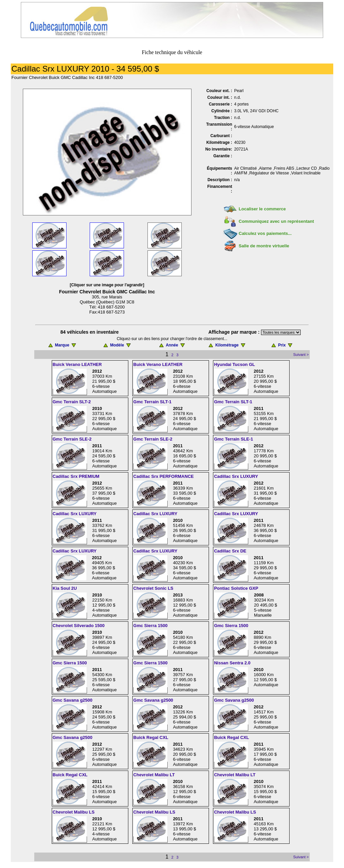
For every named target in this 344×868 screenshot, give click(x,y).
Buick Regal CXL (151, 737)
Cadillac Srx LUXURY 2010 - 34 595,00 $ (85, 69)
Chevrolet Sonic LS (153, 588)
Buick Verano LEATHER (77, 364)
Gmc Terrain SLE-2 (72, 439)
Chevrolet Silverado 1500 (79, 626)
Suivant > (301, 355)
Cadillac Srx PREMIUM (76, 476)
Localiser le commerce (262, 209)
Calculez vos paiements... (265, 233)
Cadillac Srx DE (230, 551)
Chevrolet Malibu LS (74, 812)
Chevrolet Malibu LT (154, 775)
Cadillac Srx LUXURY (236, 476)
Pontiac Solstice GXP (236, 588)
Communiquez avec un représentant (276, 221)
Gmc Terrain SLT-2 (72, 402)
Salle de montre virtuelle (264, 246)
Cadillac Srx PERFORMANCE (164, 476)
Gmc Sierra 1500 (150, 626)
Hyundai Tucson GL (234, 364)
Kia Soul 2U (65, 588)
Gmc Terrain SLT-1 (153, 402)
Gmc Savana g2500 (73, 700)
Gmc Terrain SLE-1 (233, 439)
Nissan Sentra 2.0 (232, 663)
